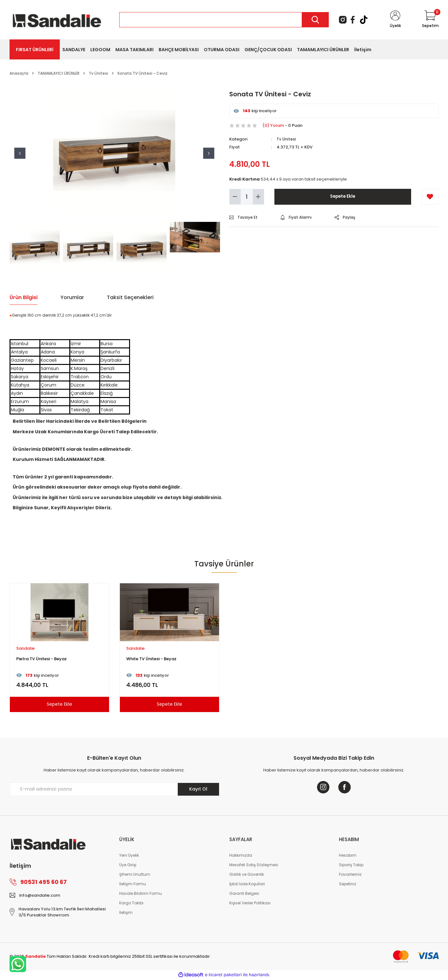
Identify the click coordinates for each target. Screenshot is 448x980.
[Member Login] (395, 20)
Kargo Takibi (131, 904)
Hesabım (348, 856)
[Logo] (57, 19)
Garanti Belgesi (244, 894)
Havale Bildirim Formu (141, 894)
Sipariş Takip (351, 865)
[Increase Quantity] (258, 197)
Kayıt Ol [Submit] (198, 789)
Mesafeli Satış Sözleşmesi (254, 865)
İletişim (126, 913)
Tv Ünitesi (286, 139)
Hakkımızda (241, 856)
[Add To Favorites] (430, 197)
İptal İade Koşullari (247, 884)
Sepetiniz (348, 884)
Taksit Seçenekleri (130, 297)
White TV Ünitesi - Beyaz (151, 659)
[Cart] (430, 20)
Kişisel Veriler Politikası (250, 904)
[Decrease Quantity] (235, 197)
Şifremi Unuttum (135, 875)
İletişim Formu (133, 884)
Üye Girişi (128, 865)
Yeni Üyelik (129, 856)
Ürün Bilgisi (24, 297)
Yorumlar (72, 297)
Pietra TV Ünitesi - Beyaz (41, 659)
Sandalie (25, 648)
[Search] (224, 20)
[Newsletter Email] (114, 789)
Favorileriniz (350, 875)
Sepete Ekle (343, 197)
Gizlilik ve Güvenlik (247, 875)
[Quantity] (247, 197)
